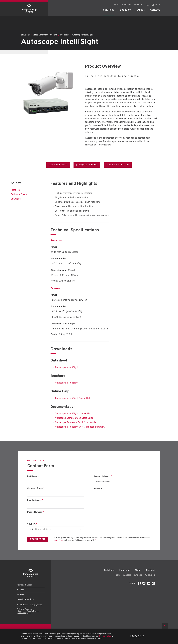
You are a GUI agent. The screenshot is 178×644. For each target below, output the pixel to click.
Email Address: (35, 500)
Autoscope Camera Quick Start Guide (74, 418)
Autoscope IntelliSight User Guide (72, 414)
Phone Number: (35, 512)
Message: (98, 489)
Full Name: (33, 477)
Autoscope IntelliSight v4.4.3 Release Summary (80, 427)
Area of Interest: (103, 477)
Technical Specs (19, 195)
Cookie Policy (105, 636)
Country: (32, 524)
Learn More (59, 540)
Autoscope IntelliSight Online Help (73, 398)
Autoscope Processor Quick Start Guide (75, 423)
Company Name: (36, 489)
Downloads (16, 199)
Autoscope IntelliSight (67, 367)
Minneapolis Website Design (28, 611)
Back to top (165, 626)
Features (15, 190)
